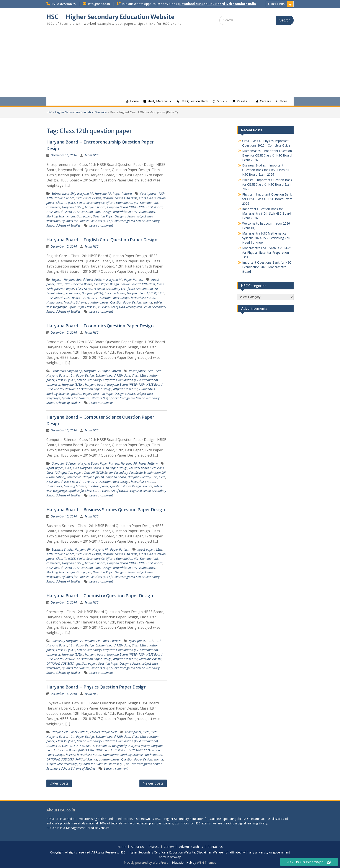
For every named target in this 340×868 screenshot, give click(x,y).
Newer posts (153, 783)
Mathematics (153, 755)
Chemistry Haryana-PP (67, 641)
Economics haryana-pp (67, 371)
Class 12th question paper (64, 472)
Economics (103, 746)
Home (134, 101)
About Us (137, 847)
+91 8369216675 (64, 4)
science (130, 216)
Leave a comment (101, 225)
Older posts (59, 783)
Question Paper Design (108, 216)
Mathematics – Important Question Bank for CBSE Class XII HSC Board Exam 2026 (267, 155)
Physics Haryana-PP (103, 732)
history (71, 755)
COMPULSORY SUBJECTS (78, 746)
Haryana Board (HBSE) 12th (126, 207)
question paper (81, 216)
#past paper (148, 193)
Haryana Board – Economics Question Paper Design (100, 326)
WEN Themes (207, 862)
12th (161, 193)
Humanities (147, 212)
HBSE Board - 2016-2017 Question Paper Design (79, 212)
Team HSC (91, 155)
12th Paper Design (89, 198)
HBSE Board (154, 207)
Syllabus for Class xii (76, 221)
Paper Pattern (122, 193)
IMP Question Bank (194, 101)
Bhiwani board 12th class (120, 198)
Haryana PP (103, 193)
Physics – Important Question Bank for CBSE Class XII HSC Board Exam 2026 (267, 199)
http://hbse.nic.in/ (125, 212)
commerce (53, 207)
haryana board (95, 207)
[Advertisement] (170, 64)
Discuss (154, 847)
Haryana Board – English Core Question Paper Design (102, 240)
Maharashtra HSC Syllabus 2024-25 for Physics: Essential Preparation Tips (267, 252)
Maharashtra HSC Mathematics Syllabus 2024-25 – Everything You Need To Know (266, 238)
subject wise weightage (62, 764)
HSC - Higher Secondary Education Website (77, 112)
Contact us (215, 847)
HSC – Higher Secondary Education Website (110, 17)
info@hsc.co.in (99, 4)
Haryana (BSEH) (73, 207)
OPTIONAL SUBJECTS (60, 663)
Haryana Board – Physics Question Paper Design (96, 687)
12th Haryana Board (60, 198)
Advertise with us (191, 847)
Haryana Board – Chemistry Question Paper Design (100, 596)
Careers (265, 101)
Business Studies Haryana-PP (71, 549)
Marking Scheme (58, 216)
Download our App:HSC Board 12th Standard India (218, 4)
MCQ (220, 101)
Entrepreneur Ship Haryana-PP (72, 193)
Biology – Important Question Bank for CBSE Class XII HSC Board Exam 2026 (267, 184)
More (283, 101)
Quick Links (276, 4)
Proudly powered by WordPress (146, 862)
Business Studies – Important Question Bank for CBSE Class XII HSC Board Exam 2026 (266, 170)
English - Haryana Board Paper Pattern (78, 280)
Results (242, 101)
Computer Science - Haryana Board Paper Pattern (85, 463)
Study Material (158, 101)
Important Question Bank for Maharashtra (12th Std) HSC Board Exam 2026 (267, 213)
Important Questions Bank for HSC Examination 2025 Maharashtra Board (267, 267)
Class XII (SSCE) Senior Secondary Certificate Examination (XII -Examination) (107, 203)
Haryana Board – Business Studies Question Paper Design (106, 510)
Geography (119, 746)
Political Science (86, 759)
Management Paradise (82, 828)
